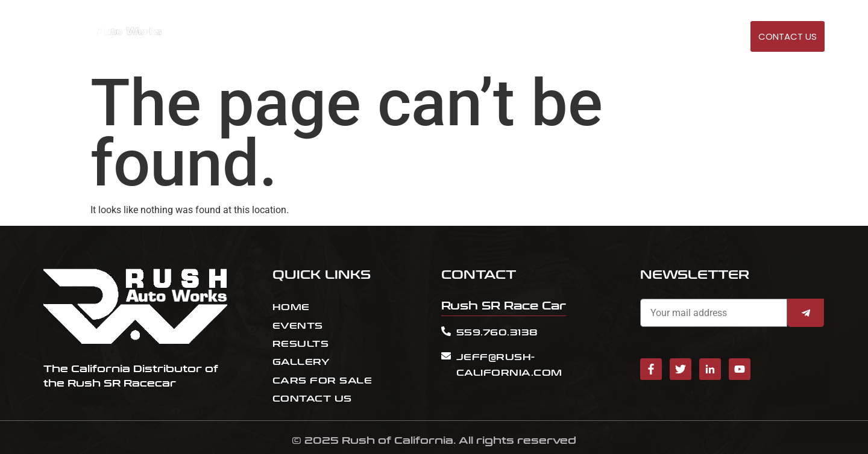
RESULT (594, 37)
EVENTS (554, 37)
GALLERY (712, 37)
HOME (516, 37)
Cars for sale (652, 37)
